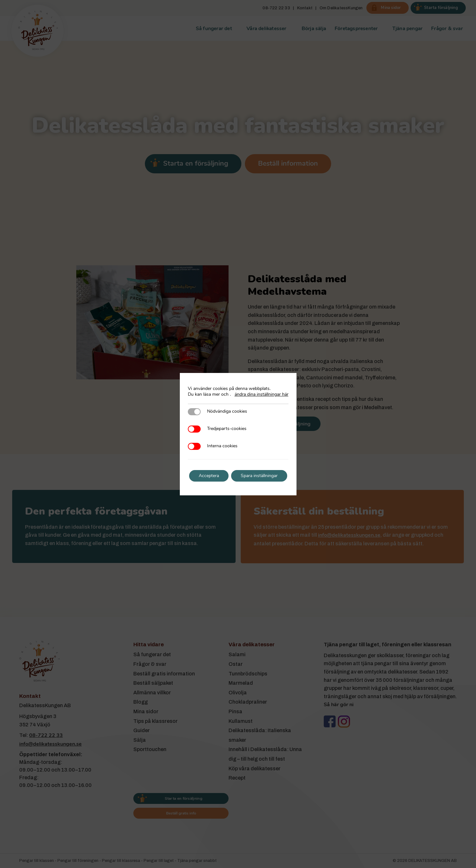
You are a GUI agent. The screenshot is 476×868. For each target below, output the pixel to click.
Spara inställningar (259, 476)
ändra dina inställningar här (262, 394)
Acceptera (208, 476)
